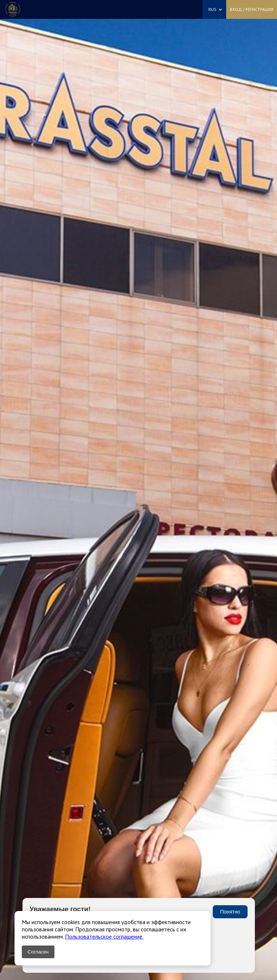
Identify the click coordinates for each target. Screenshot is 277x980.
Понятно (230, 912)
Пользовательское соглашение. (104, 936)
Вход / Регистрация (252, 9)
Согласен (38, 952)
